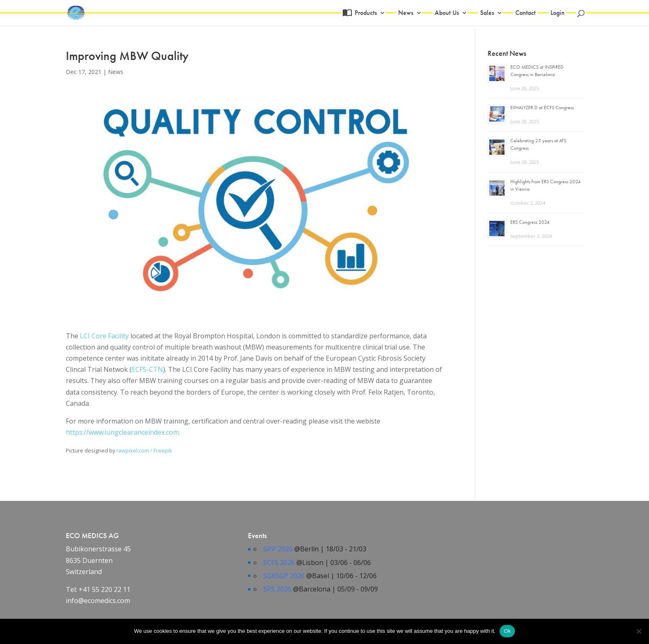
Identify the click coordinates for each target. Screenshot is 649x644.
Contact (525, 13)
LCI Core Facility (104, 336)
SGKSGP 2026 (284, 576)
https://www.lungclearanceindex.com (122, 432)
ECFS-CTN (147, 369)
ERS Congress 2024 (530, 222)
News (406, 13)
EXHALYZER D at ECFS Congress (542, 108)
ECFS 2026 (279, 563)
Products (365, 14)
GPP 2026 (278, 549)
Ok (507, 631)
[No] (639, 631)
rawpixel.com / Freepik (144, 450)
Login (558, 13)
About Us (447, 13)
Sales (487, 13)
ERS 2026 (277, 589)
